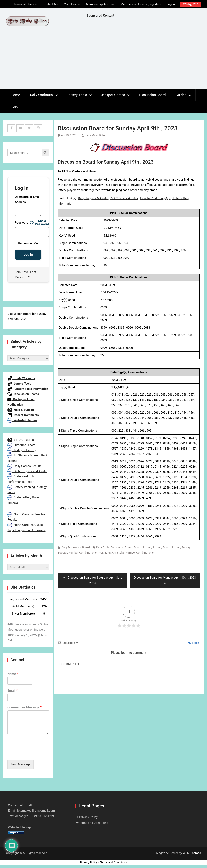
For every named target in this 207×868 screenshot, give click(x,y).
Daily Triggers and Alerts (27, 471)
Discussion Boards (23, 394)
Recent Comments (23, 415)
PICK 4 (112, 553)
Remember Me (26, 243)
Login (194, 643)
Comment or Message (24, 707)
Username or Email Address (28, 199)
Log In (171, 4)
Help (14, 107)
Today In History (22, 450)
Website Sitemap (22, 420)
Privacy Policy (88, 817)
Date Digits (103, 547)
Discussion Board (152, 95)
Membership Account (100, 4)
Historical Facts (21, 445)
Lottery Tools (77, 95)
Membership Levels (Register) (141, 4)
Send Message (20, 764)
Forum (138, 547)
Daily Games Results (24, 466)
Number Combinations (83, 553)
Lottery (148, 547)
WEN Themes (192, 853)
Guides (181, 95)
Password (22, 223)
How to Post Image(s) (155, 198)
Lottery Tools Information (28, 389)
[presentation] (38, 753)
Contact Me (50, 4)
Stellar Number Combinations (135, 553)
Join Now (21, 272)
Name (13, 674)
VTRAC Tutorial (21, 440)
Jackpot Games (113, 95)
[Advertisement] (147, 54)
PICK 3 (102, 553)
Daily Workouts (41, 95)
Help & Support (21, 410)
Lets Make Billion (96, 135)
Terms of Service (25, 4)
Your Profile (72, 4)
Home (15, 95)
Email (13, 691)
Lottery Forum (162, 547)
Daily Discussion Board (76, 547)
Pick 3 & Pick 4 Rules (124, 198)
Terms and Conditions (94, 823)
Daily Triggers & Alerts (93, 198)
